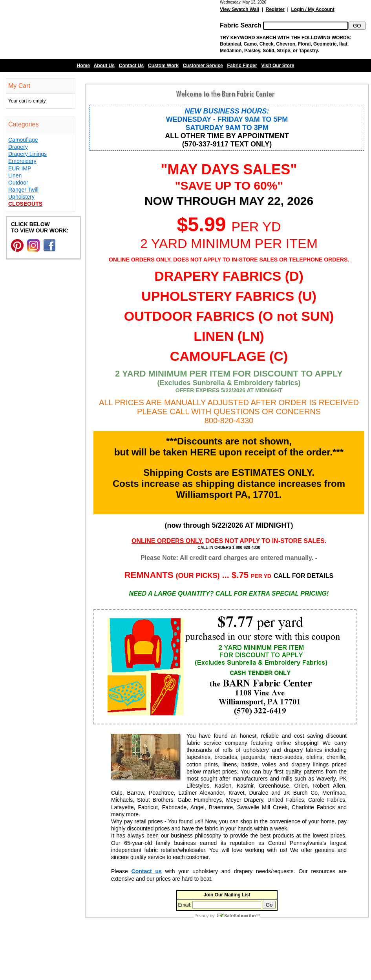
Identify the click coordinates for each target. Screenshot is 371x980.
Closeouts (25, 204)
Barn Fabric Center (79, 29)
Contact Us (131, 66)
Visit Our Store (278, 66)
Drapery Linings (27, 154)
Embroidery (22, 161)
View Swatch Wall (239, 9)
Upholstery (21, 197)
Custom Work (163, 66)
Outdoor (18, 183)
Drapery (18, 147)
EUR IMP (20, 168)
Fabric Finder (242, 66)
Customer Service (203, 66)
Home (83, 66)
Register (275, 9)
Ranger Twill (23, 190)
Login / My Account (313, 9)
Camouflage (23, 140)
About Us (104, 66)
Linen (15, 176)
